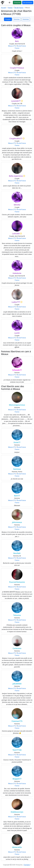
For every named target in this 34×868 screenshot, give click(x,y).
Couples (8, 19)
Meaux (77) (12, 46)
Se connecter (28, 3)
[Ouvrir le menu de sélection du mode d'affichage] (10, 3)
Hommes (26, 19)
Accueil (3, 8)
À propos (27, 865)
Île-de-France (19, 8)
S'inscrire (17, 3)
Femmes (17, 19)
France (10, 8)
